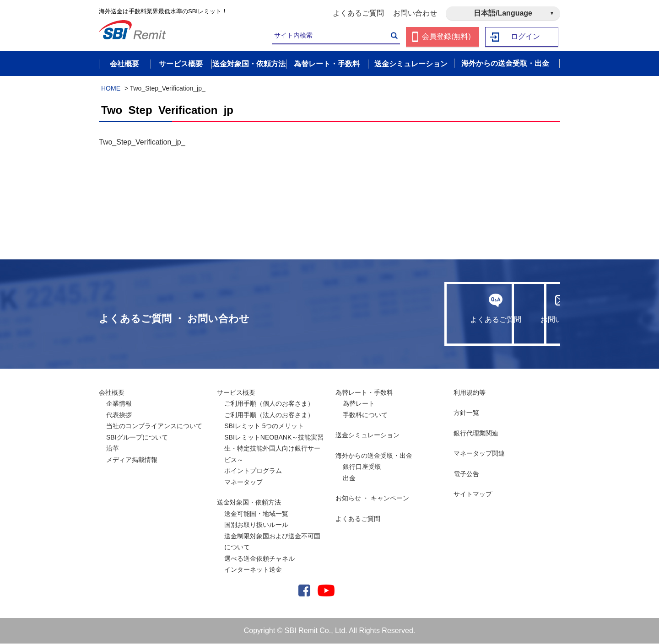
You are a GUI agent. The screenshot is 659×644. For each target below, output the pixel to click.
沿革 (113, 449)
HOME (111, 88)
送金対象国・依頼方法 (249, 503)
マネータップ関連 (479, 454)
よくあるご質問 (358, 13)
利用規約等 (470, 392)
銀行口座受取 (362, 467)
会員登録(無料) (446, 37)
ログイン (526, 37)
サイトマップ (473, 494)
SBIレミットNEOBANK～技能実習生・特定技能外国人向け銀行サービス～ (274, 448)
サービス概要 (236, 392)
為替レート (359, 404)
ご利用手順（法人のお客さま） (269, 415)
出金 (349, 478)
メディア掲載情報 (132, 460)
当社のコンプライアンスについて (154, 426)
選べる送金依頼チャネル (259, 558)
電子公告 (466, 474)
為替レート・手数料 (364, 392)
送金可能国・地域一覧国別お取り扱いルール (256, 519)
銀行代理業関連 (476, 433)
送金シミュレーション (367, 435)
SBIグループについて (137, 437)
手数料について (365, 415)
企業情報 (119, 404)
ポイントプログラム (253, 471)
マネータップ (243, 482)
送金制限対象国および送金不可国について (272, 542)
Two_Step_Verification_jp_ (142, 142)
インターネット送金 (253, 570)
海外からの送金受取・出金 (374, 456)
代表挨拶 (119, 415)
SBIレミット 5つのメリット (264, 426)
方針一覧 (466, 413)
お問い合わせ (415, 13)
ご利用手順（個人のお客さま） (269, 404)
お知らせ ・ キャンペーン (373, 499)
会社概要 (112, 392)
